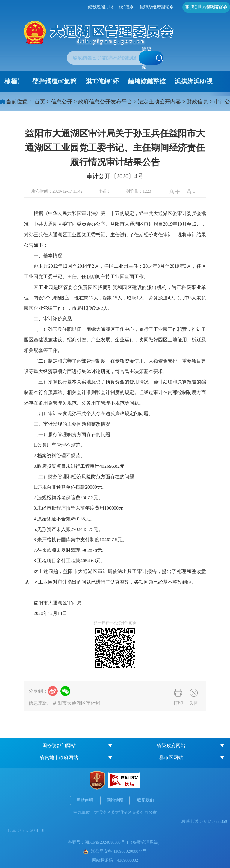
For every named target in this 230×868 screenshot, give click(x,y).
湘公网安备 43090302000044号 (115, 851)
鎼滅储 (152, 58)
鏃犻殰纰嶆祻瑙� (157, 7)
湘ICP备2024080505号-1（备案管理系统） (123, 842)
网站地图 (115, 800)
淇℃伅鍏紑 (102, 81)
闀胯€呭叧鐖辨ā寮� (206, 7)
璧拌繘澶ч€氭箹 (55, 81)
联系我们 (146, 800)
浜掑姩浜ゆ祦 (194, 81)
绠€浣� (127, 7)
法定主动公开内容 (159, 102)
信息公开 (62, 102)
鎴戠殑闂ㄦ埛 (101, 7)
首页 (40, 102)
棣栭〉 (14, 81)
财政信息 (197, 102)
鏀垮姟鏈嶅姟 (147, 81)
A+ (174, 191)
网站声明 (85, 800)
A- (191, 191)
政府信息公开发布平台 (105, 102)
